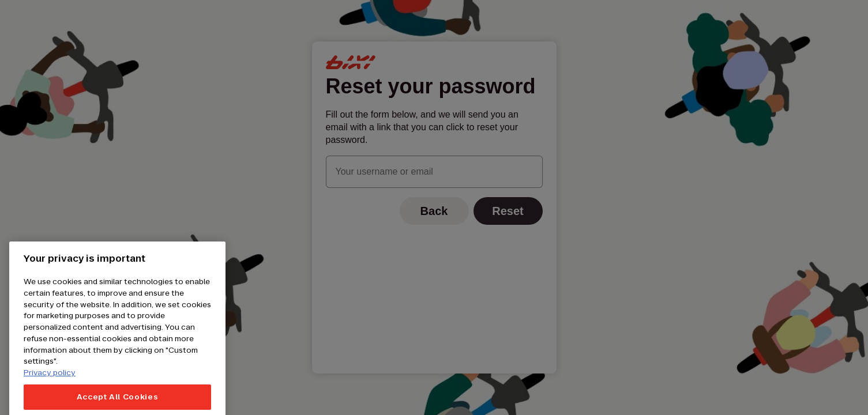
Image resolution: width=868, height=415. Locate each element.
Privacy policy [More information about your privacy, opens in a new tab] (50, 381)
